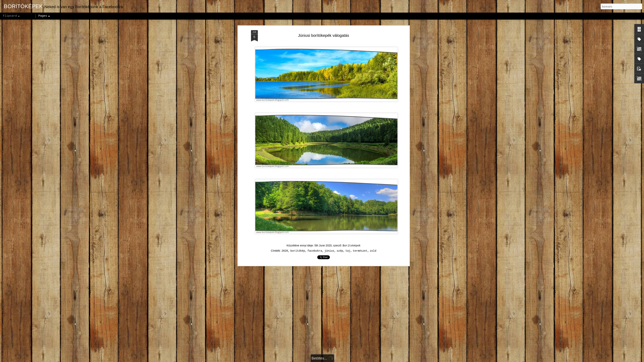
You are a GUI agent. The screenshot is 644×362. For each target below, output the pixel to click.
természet (360, 251)
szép (340, 251)
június (329, 251)
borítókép (298, 251)
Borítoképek (352, 246)
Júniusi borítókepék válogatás (324, 35)
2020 (285, 251)
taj (348, 251)
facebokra (315, 251)
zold (373, 251)
